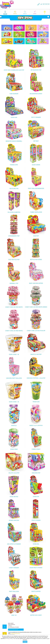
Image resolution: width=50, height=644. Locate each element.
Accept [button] (25, 642)
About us (25, 12)
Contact (35, 12)
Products (15, 12)
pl (45, 12)
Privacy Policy (10, 639)
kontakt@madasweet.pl (15, 634)
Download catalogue (5, 13)
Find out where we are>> (14, 630)
